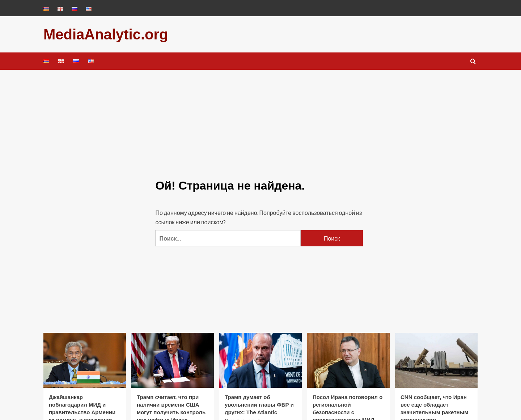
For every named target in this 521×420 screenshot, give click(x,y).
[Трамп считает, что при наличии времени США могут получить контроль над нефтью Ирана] (173, 360)
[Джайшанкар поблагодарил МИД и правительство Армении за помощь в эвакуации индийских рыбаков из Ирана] (85, 360)
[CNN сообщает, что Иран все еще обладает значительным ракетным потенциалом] (436, 360)
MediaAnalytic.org (106, 34)
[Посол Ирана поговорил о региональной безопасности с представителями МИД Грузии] (348, 360)
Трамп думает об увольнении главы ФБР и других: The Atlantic (259, 405)
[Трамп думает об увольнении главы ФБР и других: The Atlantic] (260, 360)
